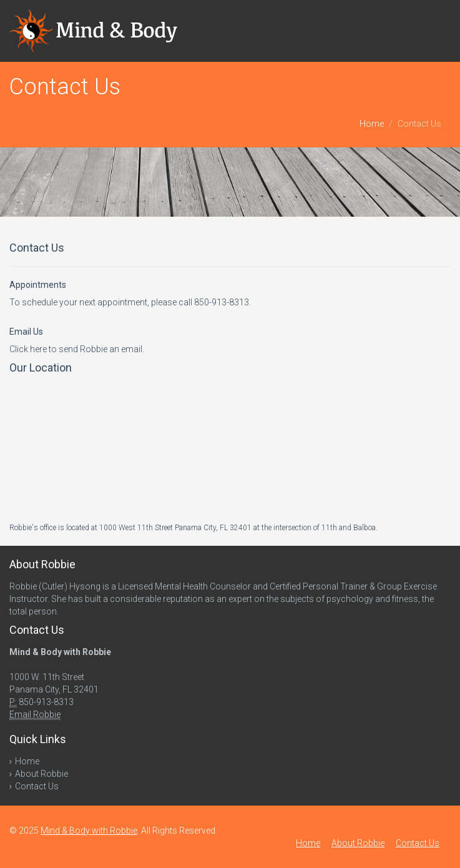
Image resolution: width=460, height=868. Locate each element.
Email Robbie (35, 714)
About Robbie (42, 774)
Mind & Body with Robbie (89, 831)
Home (372, 124)
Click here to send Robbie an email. (77, 349)
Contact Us (37, 786)
